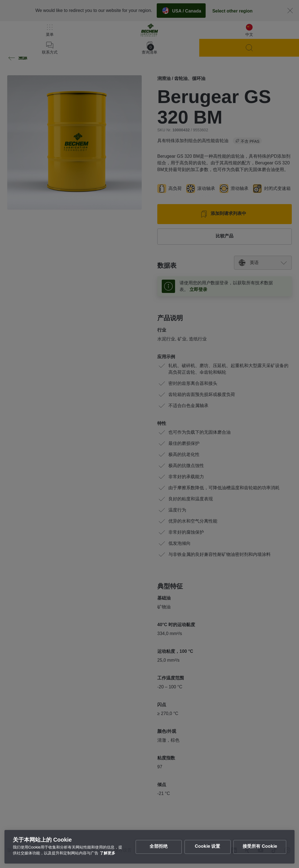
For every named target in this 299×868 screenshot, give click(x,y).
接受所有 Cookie (260, 847)
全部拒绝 (159, 847)
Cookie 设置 (208, 847)
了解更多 (108, 854)
